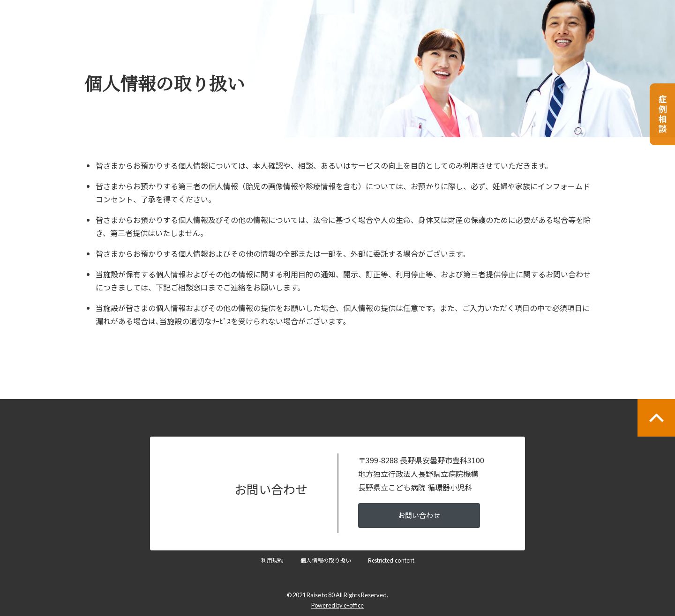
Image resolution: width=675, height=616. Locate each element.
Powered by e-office (337, 605)
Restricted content (391, 560)
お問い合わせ (419, 515)
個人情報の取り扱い (326, 560)
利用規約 (272, 560)
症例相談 (663, 114)
